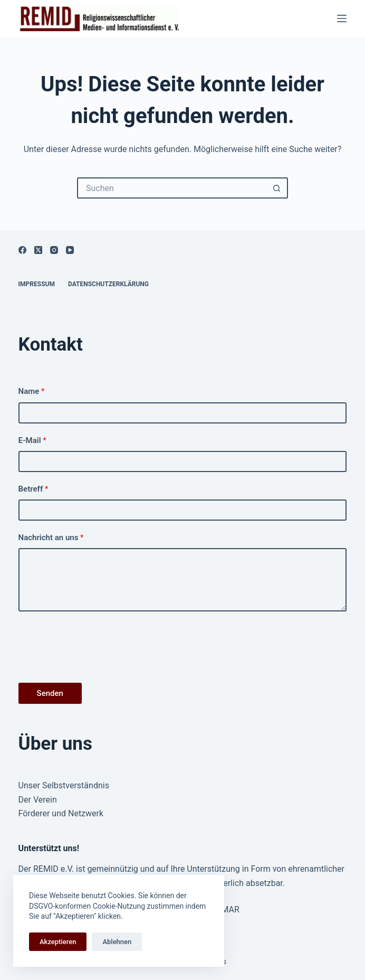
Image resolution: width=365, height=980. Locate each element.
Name (32, 391)
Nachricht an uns (51, 538)
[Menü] (342, 18)
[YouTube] (70, 250)
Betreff (33, 489)
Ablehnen (117, 942)
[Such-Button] (277, 188)
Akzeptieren (58, 942)
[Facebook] (22, 250)
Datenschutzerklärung (108, 284)
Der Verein (38, 800)
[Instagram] (54, 250)
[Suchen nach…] (172, 188)
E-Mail (32, 440)
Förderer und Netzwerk (61, 813)
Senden (50, 693)
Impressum (37, 284)
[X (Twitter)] (38, 250)
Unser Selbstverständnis (64, 785)
